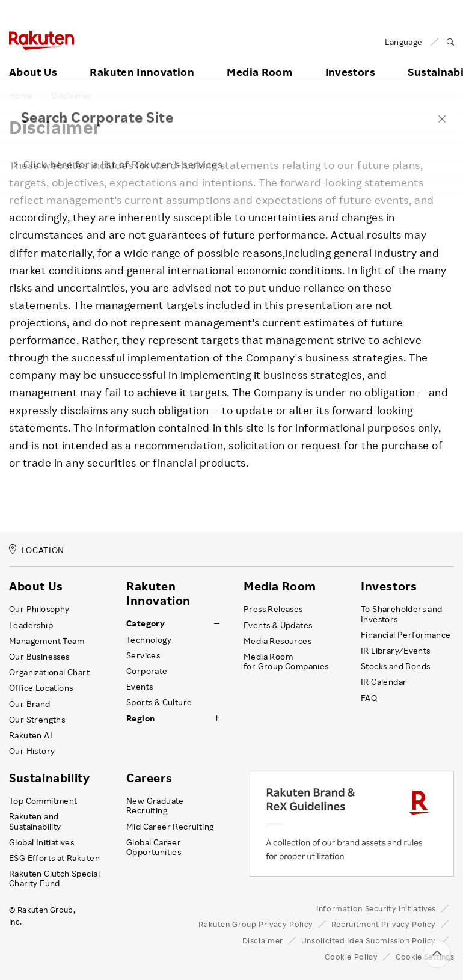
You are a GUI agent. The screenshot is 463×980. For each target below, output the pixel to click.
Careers (149, 778)
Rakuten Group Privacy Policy (256, 924)
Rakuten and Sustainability (35, 821)
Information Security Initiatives (376, 908)
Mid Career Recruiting (170, 827)
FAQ (369, 698)
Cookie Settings (425, 957)
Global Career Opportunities (154, 847)
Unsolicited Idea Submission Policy (369, 940)
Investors (350, 58)
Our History (32, 751)
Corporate (147, 671)
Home (21, 96)
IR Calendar (384, 682)
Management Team (47, 641)
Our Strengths (37, 720)
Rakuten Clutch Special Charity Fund (54, 878)
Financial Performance (406, 635)
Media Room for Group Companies (286, 661)
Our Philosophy (39, 609)
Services (143, 655)
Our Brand (30, 704)
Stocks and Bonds (395, 666)
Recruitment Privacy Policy (384, 924)
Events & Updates (278, 625)
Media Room (259, 58)
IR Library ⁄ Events (396, 651)
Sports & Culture (159, 702)
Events (140, 687)
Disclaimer (72, 96)
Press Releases (273, 609)
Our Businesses (39, 657)
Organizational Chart (49, 672)
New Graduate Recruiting (155, 806)
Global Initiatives (41, 842)
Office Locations (41, 688)
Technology (149, 640)
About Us (33, 58)
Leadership (31, 625)
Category (146, 623)
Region (140, 718)
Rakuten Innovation (142, 58)
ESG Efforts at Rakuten (54, 858)
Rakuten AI (31, 735)
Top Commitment (43, 801)
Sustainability (49, 778)
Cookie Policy (351, 957)
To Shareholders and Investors (402, 614)
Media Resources (277, 641)
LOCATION (37, 550)
